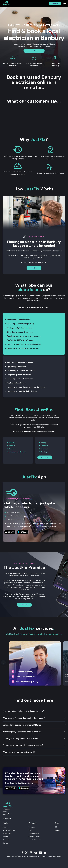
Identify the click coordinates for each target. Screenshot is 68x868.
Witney (44, 443)
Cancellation (6, 840)
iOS (56, 827)
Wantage (44, 452)
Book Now (55, 3)
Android (57, 830)
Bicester (12, 446)
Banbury (12, 443)
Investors (32, 827)
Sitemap (5, 843)
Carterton (45, 446)
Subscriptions (7, 833)
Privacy (5, 827)
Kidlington (44, 449)
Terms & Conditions (9, 830)
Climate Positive (34, 833)
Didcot (11, 449)
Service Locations (34, 836)
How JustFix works (35, 840)
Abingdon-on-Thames (17, 452)
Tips (30, 830)
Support (5, 836)
